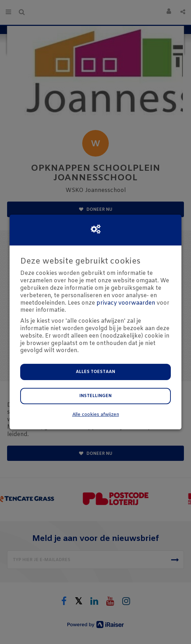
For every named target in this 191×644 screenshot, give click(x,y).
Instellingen (95, 396)
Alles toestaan (95, 372)
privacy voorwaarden (126, 303)
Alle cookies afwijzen (96, 415)
